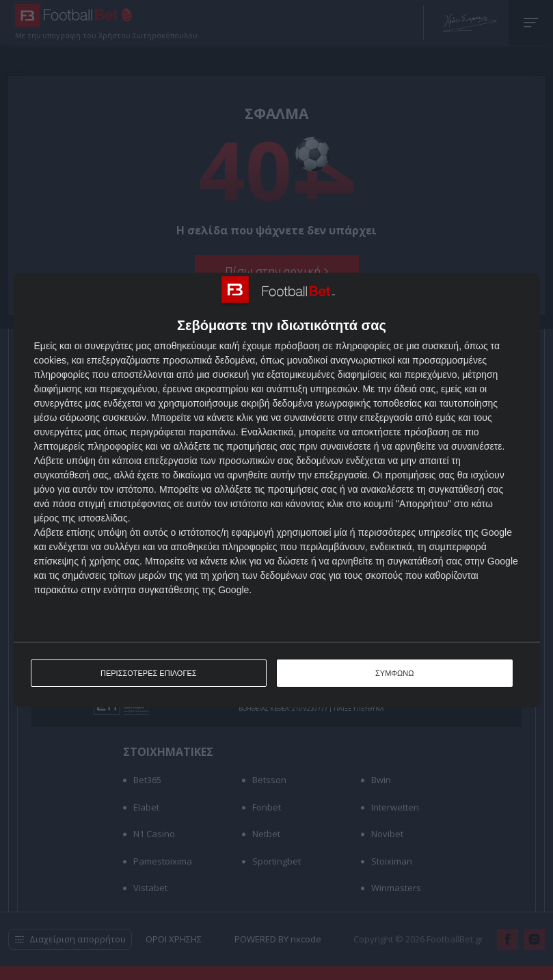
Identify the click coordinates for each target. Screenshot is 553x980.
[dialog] (277, 490)
